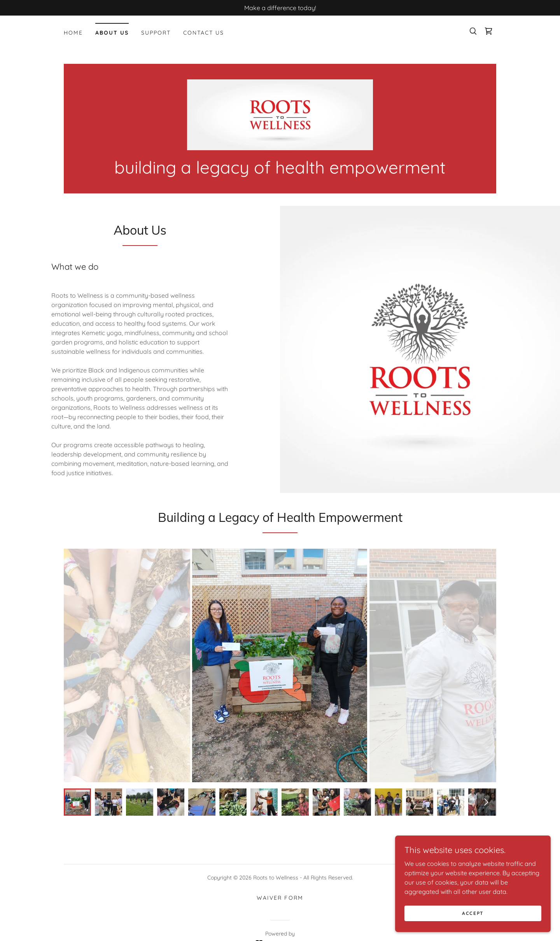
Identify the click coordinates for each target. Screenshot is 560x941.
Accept (473, 913)
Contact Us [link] (204, 33)
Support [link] (156, 33)
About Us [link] (112, 33)
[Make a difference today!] (280, 8)
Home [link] (73, 33)
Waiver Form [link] (280, 898)
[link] (488, 31)
